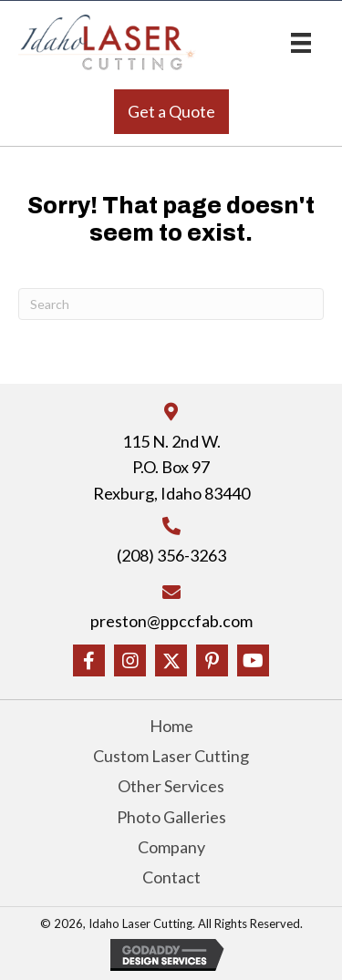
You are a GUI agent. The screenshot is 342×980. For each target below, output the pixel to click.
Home (171, 726)
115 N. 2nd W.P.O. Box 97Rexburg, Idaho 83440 (171, 468)
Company (171, 847)
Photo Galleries (171, 817)
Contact (171, 877)
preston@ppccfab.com (171, 621)
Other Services (171, 786)
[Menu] (301, 42)
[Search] (171, 304)
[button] (171, 112)
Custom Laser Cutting (171, 756)
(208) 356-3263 (171, 555)
